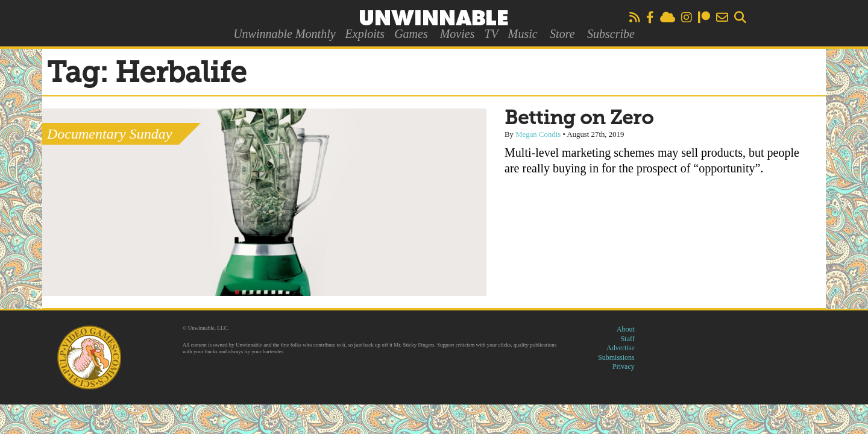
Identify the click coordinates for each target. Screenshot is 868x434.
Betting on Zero (579, 119)
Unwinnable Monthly (284, 34)
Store (562, 34)
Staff (628, 339)
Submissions (616, 357)
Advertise (621, 348)
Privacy (624, 366)
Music (523, 34)
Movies (458, 34)
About (626, 329)
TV (491, 34)
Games (411, 34)
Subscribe (611, 34)
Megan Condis (538, 134)
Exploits (365, 34)
